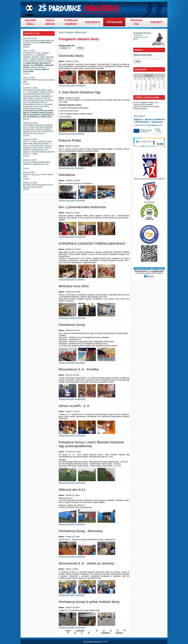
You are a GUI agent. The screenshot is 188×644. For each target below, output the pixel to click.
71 (104, 630)
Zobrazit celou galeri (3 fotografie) (72, 524)
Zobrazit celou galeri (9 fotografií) (72, 134)
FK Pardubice (149, 202)
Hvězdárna (67, 175)
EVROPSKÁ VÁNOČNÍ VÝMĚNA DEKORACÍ (92, 244)
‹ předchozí (80, 630)
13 (137, 86)
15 (146, 86)
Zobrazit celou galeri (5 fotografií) (72, 595)
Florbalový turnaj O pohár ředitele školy (89, 602)
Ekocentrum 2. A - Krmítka (79, 369)
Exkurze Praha (70, 140)
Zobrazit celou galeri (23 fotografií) (72, 627)
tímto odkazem (39, 133)
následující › (106, 633)
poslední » (119, 633)
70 (97, 630)
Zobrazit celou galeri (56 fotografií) (72, 85)
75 (68, 633)
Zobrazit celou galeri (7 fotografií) (72, 279)
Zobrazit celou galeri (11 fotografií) (72, 318)
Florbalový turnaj (72, 325)
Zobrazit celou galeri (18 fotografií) (72, 483)
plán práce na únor (31, 187)
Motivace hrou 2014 (74, 286)
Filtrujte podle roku (67, 46)
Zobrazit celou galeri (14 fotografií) (72, 399)
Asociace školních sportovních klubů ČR (149, 179)
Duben (149, 75)
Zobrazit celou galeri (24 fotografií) (72, 237)
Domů (61, 32)
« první (68, 630)
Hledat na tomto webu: (143, 55)
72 (111, 630)
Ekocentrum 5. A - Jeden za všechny (86, 563)
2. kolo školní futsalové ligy (80, 92)
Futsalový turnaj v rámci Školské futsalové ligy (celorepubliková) (91, 444)
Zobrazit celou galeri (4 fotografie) (72, 200)
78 (88, 633)
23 (150, 88)
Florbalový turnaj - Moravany (81, 531)
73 (117, 630)
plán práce (36, 174)
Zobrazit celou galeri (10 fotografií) (72, 436)
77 (82, 633)
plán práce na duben (46, 80)
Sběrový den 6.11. (72, 490)
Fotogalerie (69, 32)
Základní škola (81, 32)
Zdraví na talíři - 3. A (74, 406)
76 (75, 633)
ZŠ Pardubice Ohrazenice (93, 641)
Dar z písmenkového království (82, 207)
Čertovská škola (71, 56)
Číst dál (26, 47)
